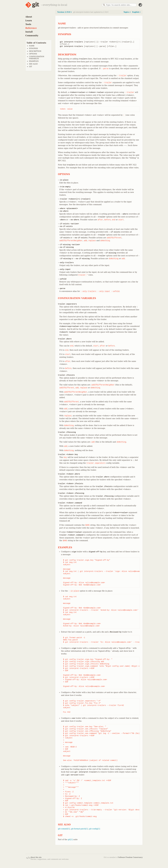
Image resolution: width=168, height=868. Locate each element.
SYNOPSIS (33, 48)
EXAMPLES (34, 61)
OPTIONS (33, 54)
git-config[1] (95, 829)
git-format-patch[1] (80, 829)
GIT (31, 67)
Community (32, 36)
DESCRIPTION (35, 51)
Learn (29, 21)
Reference (31, 28)
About (29, 17)
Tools (28, 24)
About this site (36, 857)
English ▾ (136, 12)
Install (29, 32)
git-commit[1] (64, 829)
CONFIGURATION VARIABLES (37, 58)
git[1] (70, 839)
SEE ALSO (33, 64)
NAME (32, 46)
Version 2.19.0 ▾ (65, 12)
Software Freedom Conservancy (130, 857)
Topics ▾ (127, 12)
